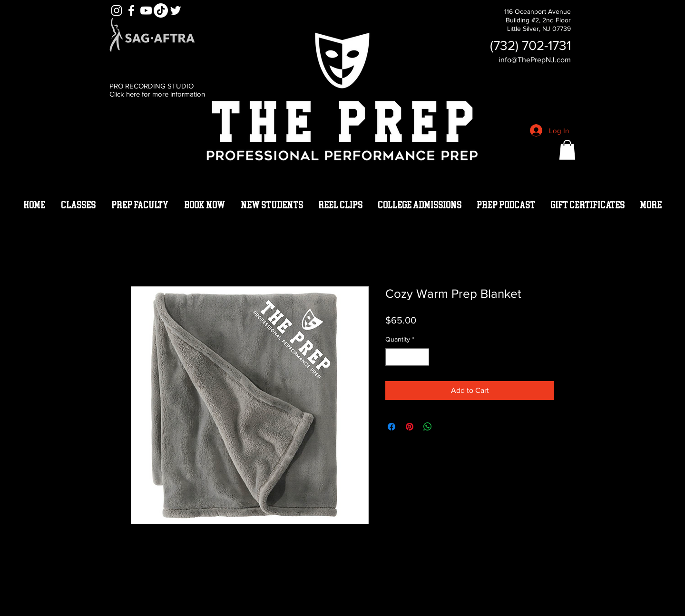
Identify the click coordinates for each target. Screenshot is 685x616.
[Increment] (422, 357)
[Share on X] (446, 427)
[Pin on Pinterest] (410, 427)
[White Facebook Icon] (131, 10)
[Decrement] (393, 357)
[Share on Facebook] (391, 427)
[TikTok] (161, 10)
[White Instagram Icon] (117, 10)
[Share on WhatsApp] (428, 427)
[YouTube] (146, 10)
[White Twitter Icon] (176, 10)
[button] (567, 150)
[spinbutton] (407, 357)
